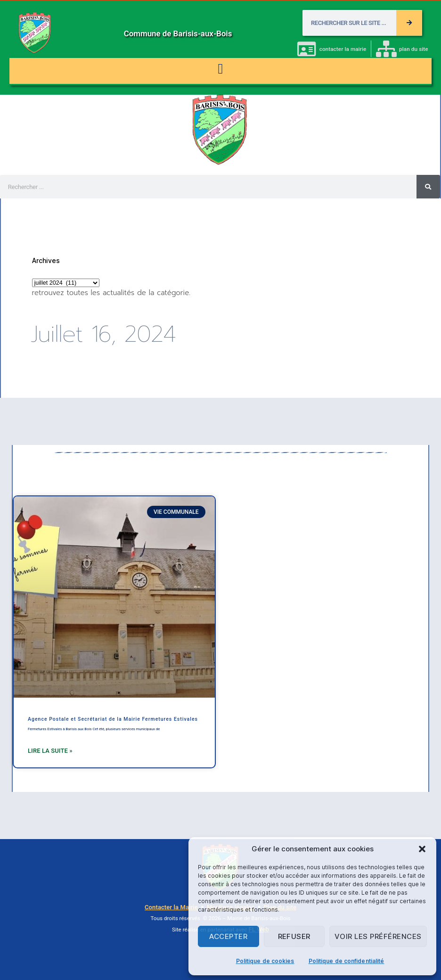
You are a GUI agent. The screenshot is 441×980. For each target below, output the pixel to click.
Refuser (294, 936)
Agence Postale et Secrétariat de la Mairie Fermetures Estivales (113, 719)
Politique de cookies (265, 961)
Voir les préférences (378, 936)
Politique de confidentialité (347, 961)
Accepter (228, 936)
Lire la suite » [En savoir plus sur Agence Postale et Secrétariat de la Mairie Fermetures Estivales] (50, 751)
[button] (422, 849)
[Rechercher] (409, 23)
